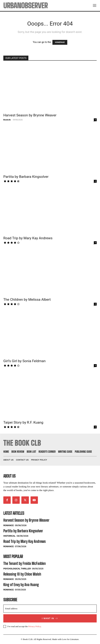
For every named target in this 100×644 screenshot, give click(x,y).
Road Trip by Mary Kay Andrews (28, 238)
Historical (9, 536)
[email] (50, 609)
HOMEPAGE (60, 42)
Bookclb (7, 120)
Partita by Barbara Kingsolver (26, 177)
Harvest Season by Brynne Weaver (30, 115)
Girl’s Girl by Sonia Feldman (24, 361)
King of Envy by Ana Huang (21, 585)
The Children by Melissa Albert (27, 300)
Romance (9, 525)
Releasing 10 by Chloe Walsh (22, 574)
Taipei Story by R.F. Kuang (23, 422)
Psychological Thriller (17, 569)
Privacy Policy (34, 626)
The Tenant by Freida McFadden (25, 563)
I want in (50, 618)
